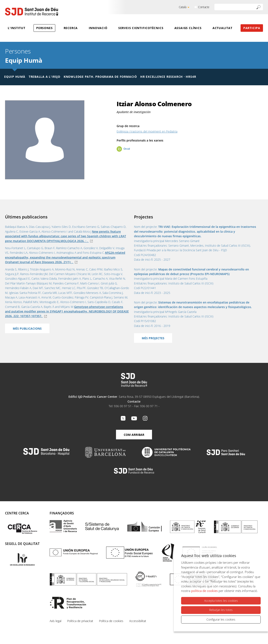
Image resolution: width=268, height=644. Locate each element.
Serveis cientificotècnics (141, 28)
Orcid (127, 149)
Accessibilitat (138, 621)
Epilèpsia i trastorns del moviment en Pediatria (147, 131)
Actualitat (222, 28)
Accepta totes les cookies (221, 601)
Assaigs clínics (188, 28)
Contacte (204, 7)
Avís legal (55, 621)
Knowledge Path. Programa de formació (100, 77)
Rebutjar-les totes (221, 610)
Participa (252, 28)
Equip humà (15, 77)
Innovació (98, 28)
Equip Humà (24, 60)
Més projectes (153, 338)
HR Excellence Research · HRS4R (168, 77)
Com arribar (134, 435)
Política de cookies (111, 621)
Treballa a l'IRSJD (44, 77)
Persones (44, 28)
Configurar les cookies (221, 619)
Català (183, 7)
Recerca (71, 28)
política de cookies (204, 591)
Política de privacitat (80, 621)
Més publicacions (27, 328)
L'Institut (17, 28)
